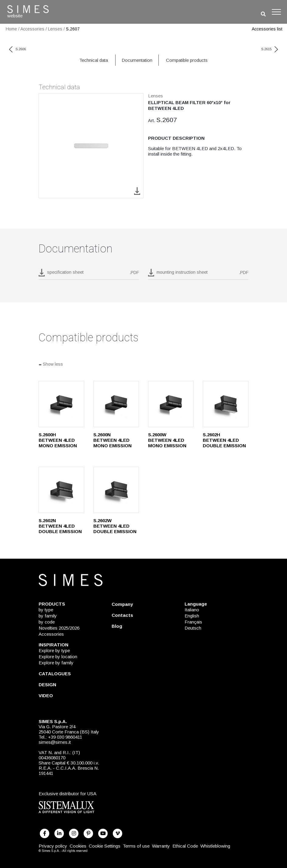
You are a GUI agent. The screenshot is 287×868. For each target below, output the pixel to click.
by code (47, 622)
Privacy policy (53, 846)
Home (11, 29)
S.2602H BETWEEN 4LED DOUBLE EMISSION (224, 440)
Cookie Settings (105, 846)
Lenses (55, 29)
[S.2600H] (61, 404)
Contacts (122, 615)
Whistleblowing (215, 846)
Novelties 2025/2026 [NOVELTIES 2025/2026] (59, 628)
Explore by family (56, 663)
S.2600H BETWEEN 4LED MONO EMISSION (58, 440)
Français (193, 622)
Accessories (32, 29)
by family (48, 616)
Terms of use (136, 846)
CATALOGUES (55, 674)
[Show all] (143, 365)
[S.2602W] (116, 490)
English (192, 616)
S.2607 (73, 29)
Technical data (94, 60)
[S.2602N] (61, 490)
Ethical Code (185, 846)
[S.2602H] (226, 404)
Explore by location (58, 657)
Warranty (161, 846)
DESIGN (47, 685)
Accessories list (267, 29)
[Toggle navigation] (276, 12)
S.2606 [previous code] (17, 49)
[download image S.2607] (137, 191)
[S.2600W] (171, 404)
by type (46, 610)
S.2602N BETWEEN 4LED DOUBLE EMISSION (60, 526)
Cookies (78, 846)
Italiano (192, 610)
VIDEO (46, 696)
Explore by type (54, 650)
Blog (117, 626)
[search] (263, 14)
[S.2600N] (116, 404)
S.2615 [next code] (270, 49)
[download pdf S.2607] (89, 274)
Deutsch (193, 628)
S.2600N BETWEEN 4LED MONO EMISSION (112, 440)
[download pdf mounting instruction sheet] (198, 274)
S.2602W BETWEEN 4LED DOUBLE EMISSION (115, 526)
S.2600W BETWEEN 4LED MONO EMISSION (167, 440)
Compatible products (187, 60)
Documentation (137, 60)
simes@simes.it (55, 742)
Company (122, 604)
